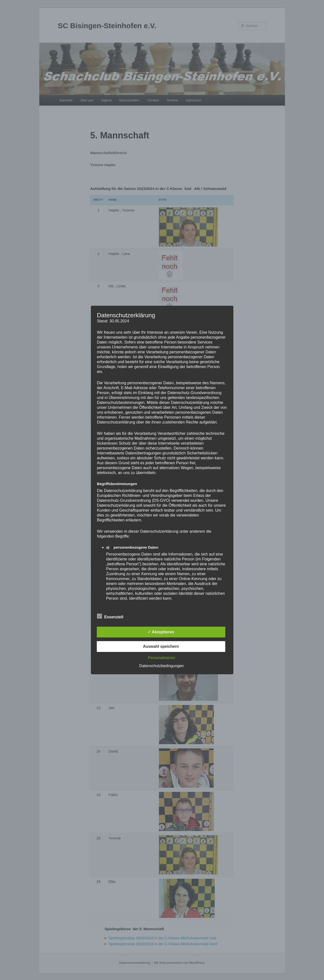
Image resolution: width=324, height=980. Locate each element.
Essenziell (110, 616)
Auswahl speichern (161, 646)
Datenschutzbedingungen (162, 666)
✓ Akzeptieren (161, 632)
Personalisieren (161, 658)
